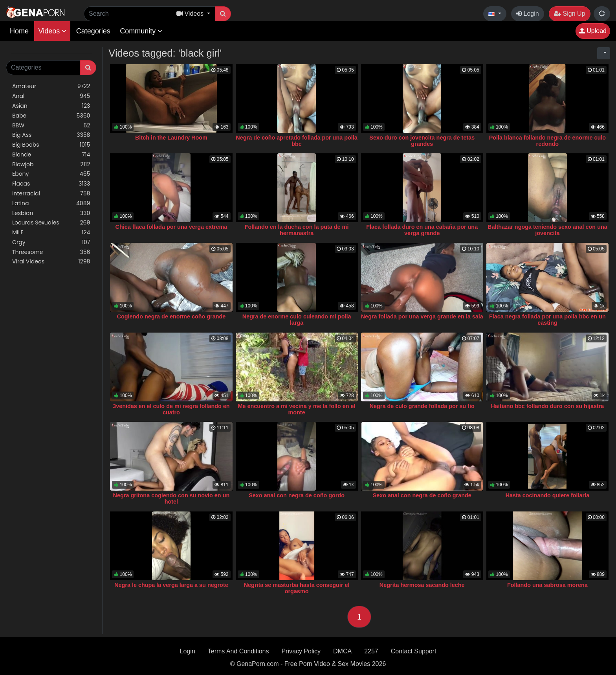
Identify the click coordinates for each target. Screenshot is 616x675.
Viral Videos (51, 262)
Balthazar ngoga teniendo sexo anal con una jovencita (547, 230)
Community (141, 31)
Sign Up (569, 14)
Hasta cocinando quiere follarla (548, 495)
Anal (51, 96)
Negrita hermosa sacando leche (422, 585)
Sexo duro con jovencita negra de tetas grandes (422, 141)
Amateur (51, 86)
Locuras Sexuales (51, 223)
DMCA (342, 651)
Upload (593, 31)
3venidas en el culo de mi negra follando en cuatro (171, 409)
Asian (51, 106)
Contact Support (414, 651)
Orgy (51, 242)
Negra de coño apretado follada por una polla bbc (296, 141)
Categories (93, 31)
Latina (51, 203)
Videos (52, 31)
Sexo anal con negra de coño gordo (297, 495)
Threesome (51, 252)
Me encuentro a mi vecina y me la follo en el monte (297, 409)
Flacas (51, 184)
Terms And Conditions (238, 651)
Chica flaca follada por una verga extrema (171, 227)
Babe (51, 116)
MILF (51, 233)
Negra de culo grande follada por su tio (422, 406)
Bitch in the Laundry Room (171, 138)
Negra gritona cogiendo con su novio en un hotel (171, 498)
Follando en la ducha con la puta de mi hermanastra (297, 230)
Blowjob (51, 165)
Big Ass (51, 135)
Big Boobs (51, 145)
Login (528, 14)
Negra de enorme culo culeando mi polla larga (297, 320)
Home (19, 31)
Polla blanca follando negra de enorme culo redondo (547, 141)
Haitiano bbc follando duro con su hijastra (547, 406)
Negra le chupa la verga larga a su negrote (171, 585)
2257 (371, 651)
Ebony (51, 174)
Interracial (51, 194)
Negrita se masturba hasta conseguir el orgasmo (297, 588)
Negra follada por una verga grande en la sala (422, 316)
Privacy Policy (301, 651)
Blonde (51, 155)
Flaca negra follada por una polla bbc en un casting (547, 320)
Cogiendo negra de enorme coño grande (171, 316)
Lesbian (51, 213)
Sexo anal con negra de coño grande (422, 495)
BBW (51, 126)
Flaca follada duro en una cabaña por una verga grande (422, 230)
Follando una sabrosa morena (547, 585)
